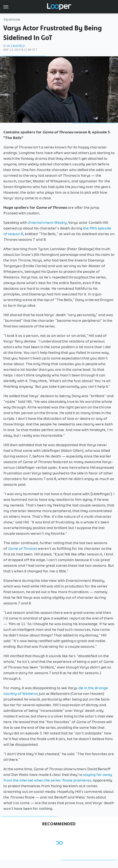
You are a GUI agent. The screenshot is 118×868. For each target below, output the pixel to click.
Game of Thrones (22, 549)
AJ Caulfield (16, 46)
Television (12, 20)
